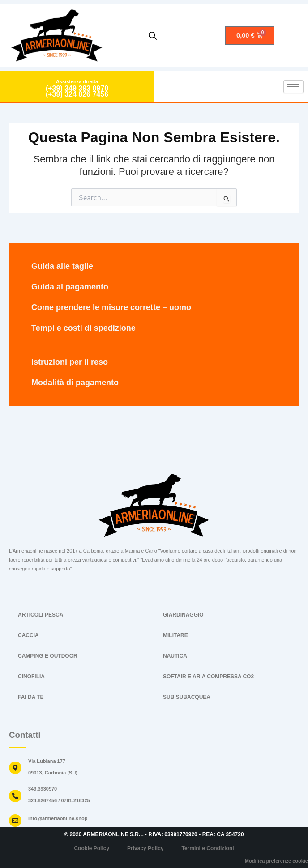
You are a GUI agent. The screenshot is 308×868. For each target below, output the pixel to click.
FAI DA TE (31, 697)
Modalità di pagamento (75, 383)
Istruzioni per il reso (70, 362)
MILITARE (175, 635)
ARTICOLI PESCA (41, 615)
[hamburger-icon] (293, 87)
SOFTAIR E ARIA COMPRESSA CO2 (208, 677)
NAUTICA (175, 656)
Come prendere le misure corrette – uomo (111, 307)
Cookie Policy (92, 848)
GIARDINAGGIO (183, 615)
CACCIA (28, 635)
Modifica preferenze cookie (276, 861)
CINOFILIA (31, 677)
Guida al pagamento (70, 287)
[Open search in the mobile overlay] (153, 36)
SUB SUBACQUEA (187, 697)
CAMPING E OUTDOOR (48, 656)
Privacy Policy (145, 848)
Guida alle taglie (62, 266)
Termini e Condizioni (207, 848)
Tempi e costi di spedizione (83, 328)
